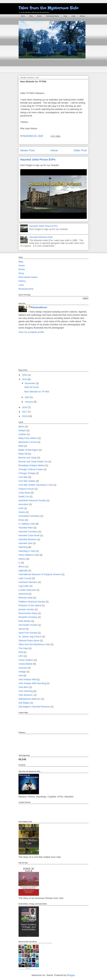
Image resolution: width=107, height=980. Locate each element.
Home (23, 16)
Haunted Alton (26, 528)
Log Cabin (24, 586)
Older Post (80, 150)
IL (19, 563)
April (27, 397)
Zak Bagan (24, 703)
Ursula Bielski (25, 664)
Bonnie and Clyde (28, 458)
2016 (25, 416)
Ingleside (23, 570)
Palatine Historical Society (32, 602)
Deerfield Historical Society (32, 500)
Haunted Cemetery (28, 532)
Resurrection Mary (28, 613)
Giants (22, 512)
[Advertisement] (57, 67)
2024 (25, 375)
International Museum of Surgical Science (40, 574)
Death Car (24, 497)
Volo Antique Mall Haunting (32, 683)
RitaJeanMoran (39, 307)
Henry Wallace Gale (29, 555)
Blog (31, 16)
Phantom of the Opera (30, 605)
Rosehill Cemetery (28, 617)
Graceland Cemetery (29, 516)
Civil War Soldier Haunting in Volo (36, 485)
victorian (23, 668)
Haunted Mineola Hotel (41, 237)
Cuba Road (24, 493)
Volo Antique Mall (27, 679)
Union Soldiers (26, 660)
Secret (22, 629)
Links (74, 16)
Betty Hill (23, 454)
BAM (21, 446)
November (30, 383)
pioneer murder (26, 609)
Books (39, 16)
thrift (21, 652)
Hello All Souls (32, 387)
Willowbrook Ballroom (30, 699)
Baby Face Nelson (28, 438)
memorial (23, 594)
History (82, 16)
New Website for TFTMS (37, 392)
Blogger (71, 975)
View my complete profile (31, 332)
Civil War (23, 477)
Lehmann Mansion (28, 582)
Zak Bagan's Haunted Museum (34, 707)
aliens (21, 426)
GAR (21, 508)
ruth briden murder (28, 625)
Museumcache (26, 289)
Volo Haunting (26, 691)
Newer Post (27, 150)
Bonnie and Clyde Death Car (33, 462)
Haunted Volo (25, 543)
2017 (25, 412)
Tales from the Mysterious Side (48, 8)
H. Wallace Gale (27, 524)
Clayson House (26, 489)
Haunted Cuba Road (29, 535)
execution (23, 504)
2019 (25, 379)
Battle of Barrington (28, 450)
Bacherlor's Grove (28, 442)
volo (21, 675)
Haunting (23, 547)
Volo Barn (23, 687)
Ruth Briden (25, 621)
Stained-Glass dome (29, 641)
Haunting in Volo (27, 551)
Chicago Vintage (27, 473)
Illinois (22, 567)
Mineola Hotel (26, 598)
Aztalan (22, 434)
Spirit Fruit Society (28, 633)
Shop (65, 16)
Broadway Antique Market (32, 465)
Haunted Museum (28, 539)
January (29, 402)
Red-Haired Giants (53, 16)
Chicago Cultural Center (31, 469)
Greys (22, 520)
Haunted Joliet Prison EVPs (38, 160)
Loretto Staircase (27, 590)
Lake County (25, 578)
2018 (25, 407)
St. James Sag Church (30, 637)
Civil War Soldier (27, 481)
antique (22, 430)
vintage (22, 672)
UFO (21, 656)
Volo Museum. (26, 695)
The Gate (23, 648)
